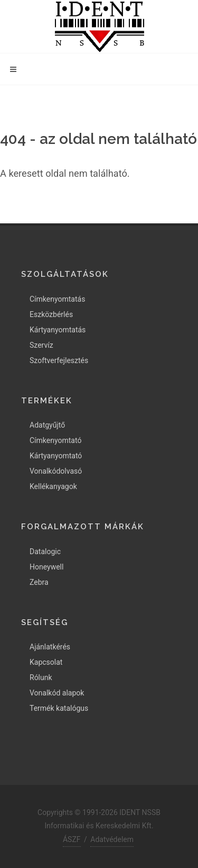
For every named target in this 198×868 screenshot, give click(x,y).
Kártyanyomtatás (58, 330)
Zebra (39, 582)
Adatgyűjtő (47, 425)
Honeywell (46, 567)
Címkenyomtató (55, 440)
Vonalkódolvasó (56, 471)
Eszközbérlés (51, 314)
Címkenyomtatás (57, 299)
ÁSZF (72, 839)
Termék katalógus (59, 708)
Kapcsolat (46, 662)
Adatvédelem (112, 839)
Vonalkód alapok (57, 693)
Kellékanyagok (53, 486)
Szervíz (41, 345)
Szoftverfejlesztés (59, 360)
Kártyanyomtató (56, 456)
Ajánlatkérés (50, 647)
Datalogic (45, 551)
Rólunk (41, 677)
